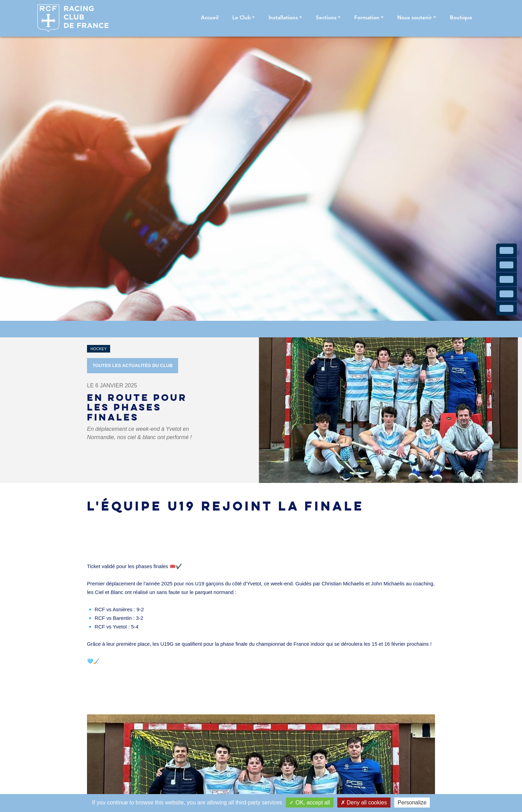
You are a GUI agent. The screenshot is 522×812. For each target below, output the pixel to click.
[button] (244, 18)
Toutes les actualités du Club (133, 365)
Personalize (412, 803)
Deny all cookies (364, 803)
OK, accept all (310, 803)
